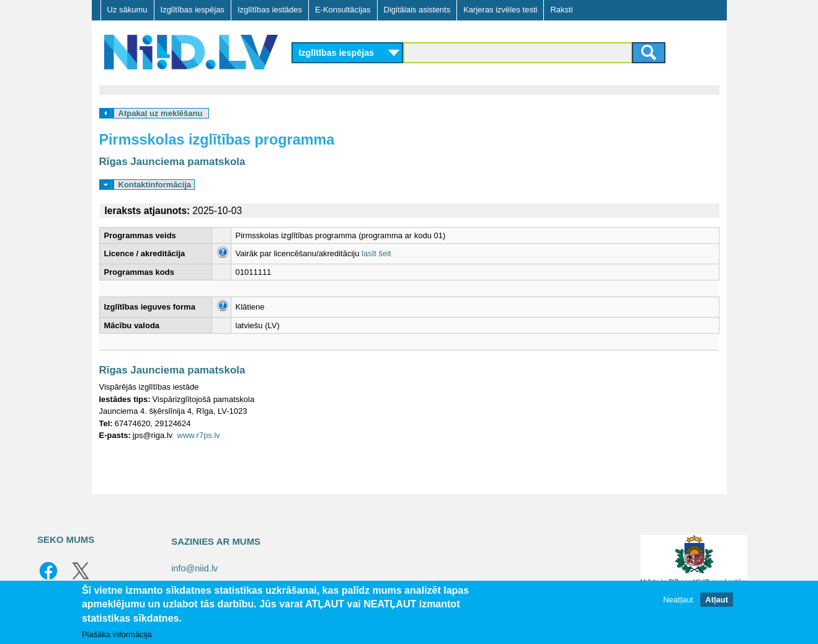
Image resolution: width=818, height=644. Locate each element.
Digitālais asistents (417, 10)
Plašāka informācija (117, 634)
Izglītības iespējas (193, 10)
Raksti (561, 10)
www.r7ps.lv (199, 435)
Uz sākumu (127, 10)
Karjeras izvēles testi (500, 10)
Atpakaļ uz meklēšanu (161, 113)
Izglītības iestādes (270, 10)
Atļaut (717, 600)
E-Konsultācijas (343, 10)
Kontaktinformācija (155, 185)
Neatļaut (678, 600)
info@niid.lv (194, 568)
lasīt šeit (376, 253)
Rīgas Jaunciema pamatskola (172, 162)
